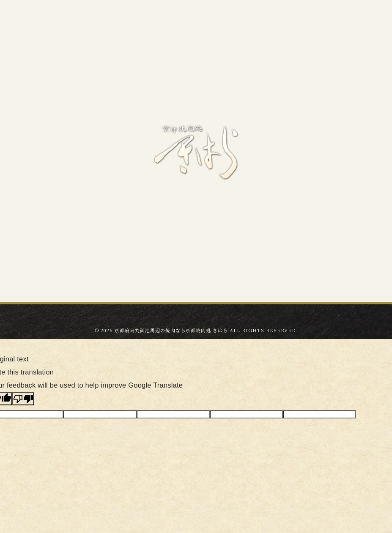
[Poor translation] (23, 399)
